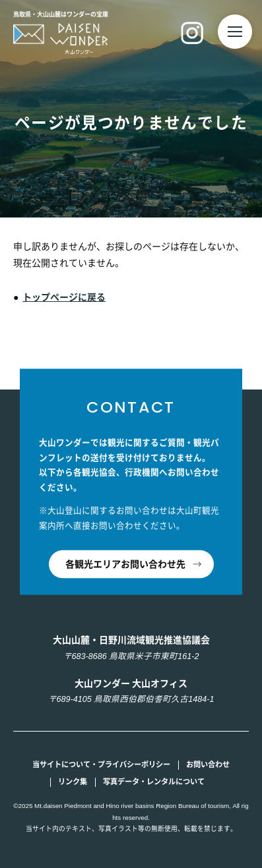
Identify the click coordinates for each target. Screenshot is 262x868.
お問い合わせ (208, 765)
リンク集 (73, 782)
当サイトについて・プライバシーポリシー (101, 765)
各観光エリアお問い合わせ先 (125, 564)
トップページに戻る (64, 297)
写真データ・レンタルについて (154, 782)
